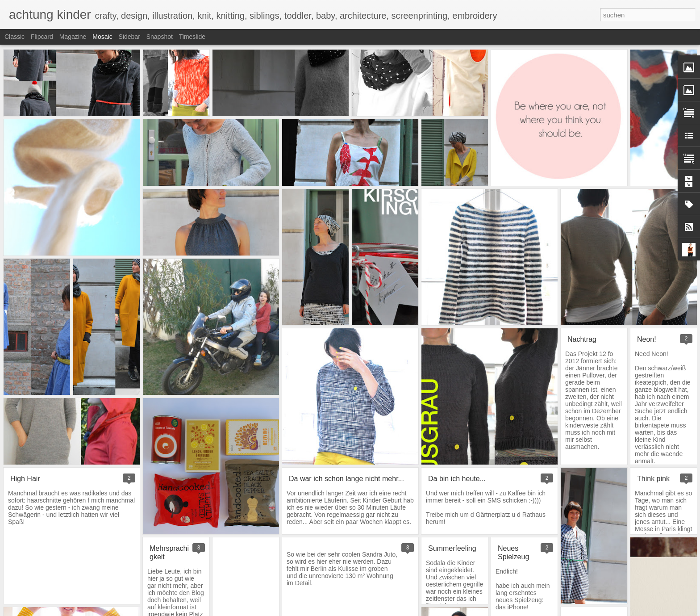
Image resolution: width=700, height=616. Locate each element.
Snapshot (160, 37)
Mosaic (102, 37)
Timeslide (192, 37)
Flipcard (42, 37)
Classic (15, 37)
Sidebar (129, 37)
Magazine (73, 37)
